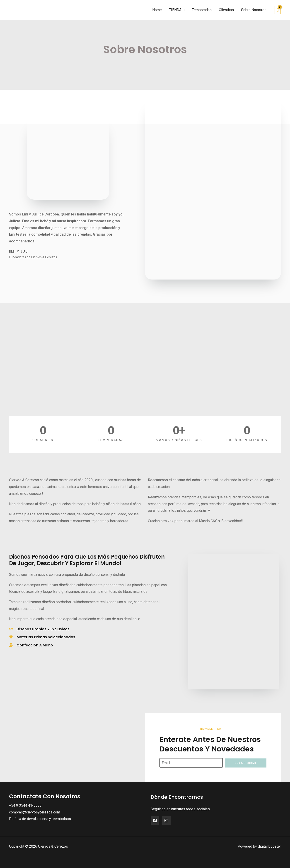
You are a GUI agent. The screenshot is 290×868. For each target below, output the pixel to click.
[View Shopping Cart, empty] (278, 10)
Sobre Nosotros (254, 10)
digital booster (269, 846)
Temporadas (202, 10)
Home (157, 10)
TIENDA (175, 10)
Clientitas (226, 10)
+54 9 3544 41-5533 (25, 805)
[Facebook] (155, 820)
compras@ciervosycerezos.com (35, 812)
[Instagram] (166, 820)
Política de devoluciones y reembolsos (40, 819)
